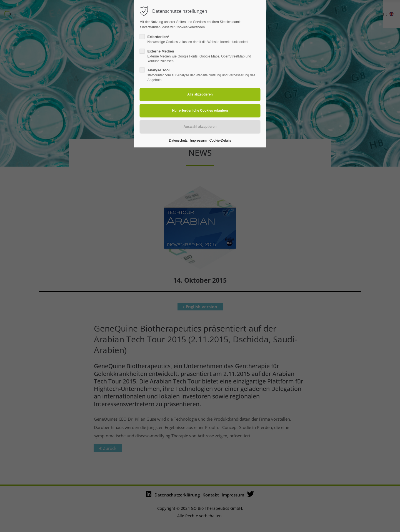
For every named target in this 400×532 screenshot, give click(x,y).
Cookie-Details (220, 140)
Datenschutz (178, 140)
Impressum (198, 140)
